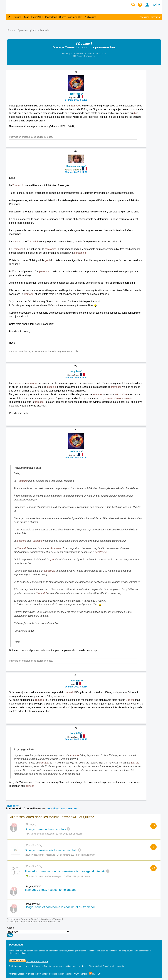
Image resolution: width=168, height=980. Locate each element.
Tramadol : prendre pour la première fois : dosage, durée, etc (65, 871)
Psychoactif (13, 919)
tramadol (75, 106)
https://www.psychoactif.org (60, 966)
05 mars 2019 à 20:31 (76, 458)
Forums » (13, 30)
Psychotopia (51, 17)
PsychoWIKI (37, 17)
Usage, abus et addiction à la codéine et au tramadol (60, 907)
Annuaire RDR (75, 17)
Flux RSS (95, 974)
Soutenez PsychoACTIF (28, 962)
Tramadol (45, 30)
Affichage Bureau (17, 974)
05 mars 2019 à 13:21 (76, 377)
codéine (17, 383)
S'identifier (144, 17)
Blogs (26, 17)
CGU (76, 974)
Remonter (13, 806)
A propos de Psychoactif (37, 974)
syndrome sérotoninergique (117, 398)
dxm (136, 113)
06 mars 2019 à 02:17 (76, 739)
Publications (90, 17)
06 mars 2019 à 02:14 (76, 687)
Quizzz (63, 17)
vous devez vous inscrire (62, 809)
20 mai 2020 (62, 834)
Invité (152, 5)
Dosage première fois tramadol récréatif (51, 850)
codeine (17, 242)
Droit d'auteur (15, 966)
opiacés (30, 786)
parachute (45, 272)
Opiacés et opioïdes (28, 30)
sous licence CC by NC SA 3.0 (91, 966)
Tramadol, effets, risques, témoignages (51, 890)
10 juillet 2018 (70, 876)
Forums (18, 17)
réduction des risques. (19, 953)
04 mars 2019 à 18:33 (76, 100)
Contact (84, 974)
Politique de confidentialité (61, 974)
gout (47, 260)
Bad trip (130, 700)
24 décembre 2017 (66, 855)
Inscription (156, 17)
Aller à (38, 932)
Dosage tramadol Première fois (45, 829)
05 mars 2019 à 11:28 (76, 172)
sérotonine (51, 249)
